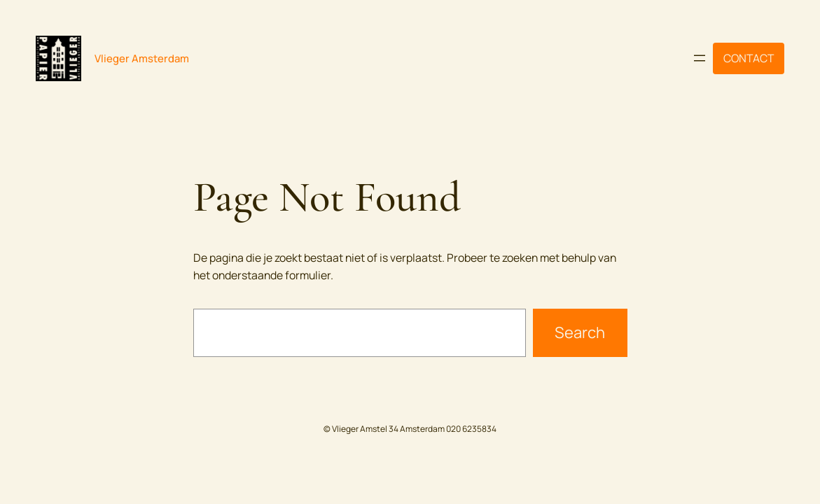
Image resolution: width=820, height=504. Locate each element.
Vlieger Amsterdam (142, 58)
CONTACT (749, 58)
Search (580, 332)
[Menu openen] (700, 58)
